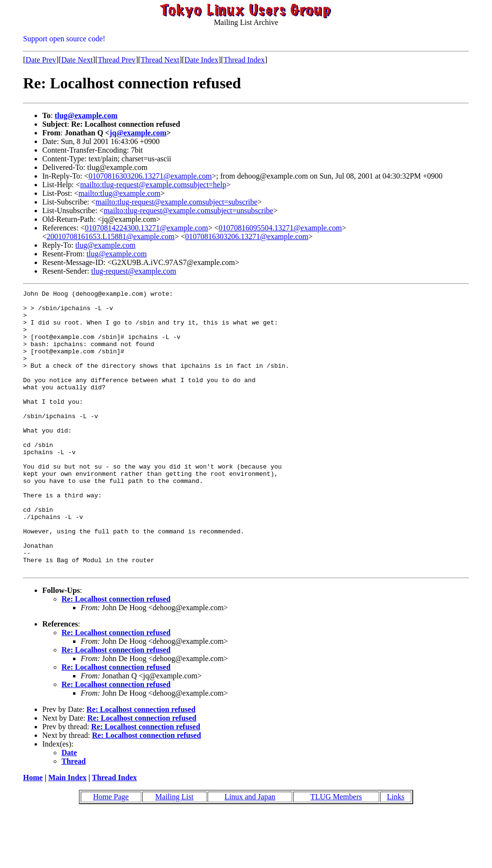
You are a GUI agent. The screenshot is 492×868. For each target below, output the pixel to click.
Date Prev (41, 60)
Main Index (67, 834)
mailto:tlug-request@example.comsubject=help (153, 185)
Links (395, 853)
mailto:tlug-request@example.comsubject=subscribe (177, 202)
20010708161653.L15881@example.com (111, 236)
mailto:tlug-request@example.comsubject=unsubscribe (189, 211)
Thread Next (160, 60)
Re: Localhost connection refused (116, 655)
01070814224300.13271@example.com (147, 228)
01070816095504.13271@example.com (280, 228)
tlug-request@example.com (134, 271)
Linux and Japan (250, 853)
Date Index (202, 60)
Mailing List (174, 853)
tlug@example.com (86, 115)
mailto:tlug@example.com (119, 193)
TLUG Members (336, 853)
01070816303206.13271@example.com (150, 176)
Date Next (77, 60)
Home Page (111, 853)
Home (33, 834)
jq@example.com (138, 133)
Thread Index (244, 60)
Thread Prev (117, 60)
